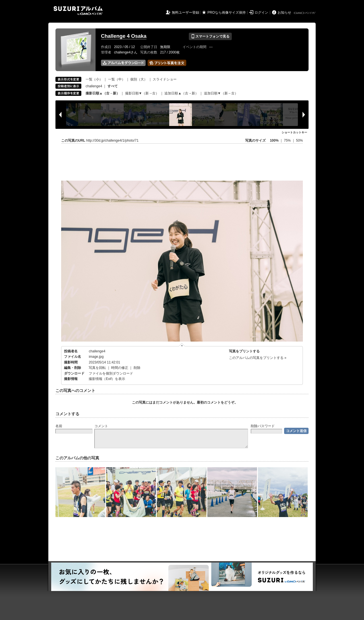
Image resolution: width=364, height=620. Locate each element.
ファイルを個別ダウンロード (111, 373)
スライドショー (165, 79)
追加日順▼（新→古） (221, 93)
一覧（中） (117, 79)
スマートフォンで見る (210, 36)
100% (274, 140)
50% (299, 140)
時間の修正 (120, 368)
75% (288, 140)
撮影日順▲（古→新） (103, 93)
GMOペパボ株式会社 (305, 13)
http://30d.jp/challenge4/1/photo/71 (112, 140)
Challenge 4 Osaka (124, 36)
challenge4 (94, 86)
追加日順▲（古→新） (181, 93)
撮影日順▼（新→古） (142, 93)
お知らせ (284, 13)
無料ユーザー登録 (185, 13)
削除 (137, 368)
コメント (101, 426)
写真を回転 (97, 368)
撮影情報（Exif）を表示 (107, 379)
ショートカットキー (294, 132)
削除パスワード (263, 426)
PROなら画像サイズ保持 (227, 13)
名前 (59, 426)
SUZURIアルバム (78, 11)
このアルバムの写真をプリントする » (258, 358)
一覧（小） (94, 79)
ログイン (261, 13)
